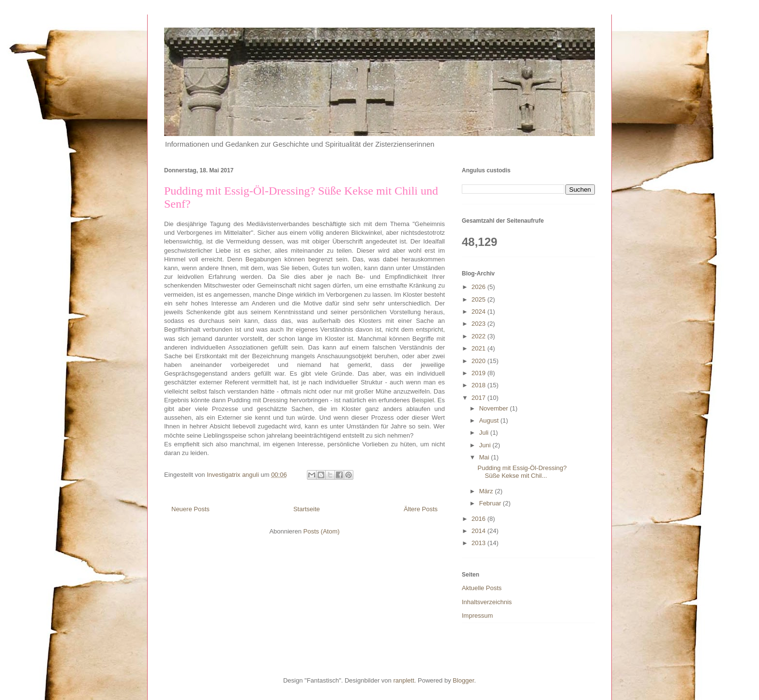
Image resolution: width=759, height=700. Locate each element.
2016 (479, 519)
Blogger (463, 680)
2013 (479, 543)
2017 (479, 398)
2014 (479, 531)
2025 (479, 299)
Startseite (307, 509)
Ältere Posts (421, 509)
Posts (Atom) (322, 531)
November (495, 408)
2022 (479, 336)
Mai (485, 457)
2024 (479, 312)
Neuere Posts (190, 509)
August (490, 420)
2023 (479, 324)
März (487, 491)
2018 (479, 385)
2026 (479, 287)
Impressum (477, 616)
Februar (491, 503)
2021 (479, 348)
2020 (479, 361)
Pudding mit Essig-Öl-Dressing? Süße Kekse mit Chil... (522, 472)
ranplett (403, 680)
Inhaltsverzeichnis (487, 602)
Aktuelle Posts (482, 588)
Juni (486, 445)
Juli (485, 433)
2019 (479, 373)
